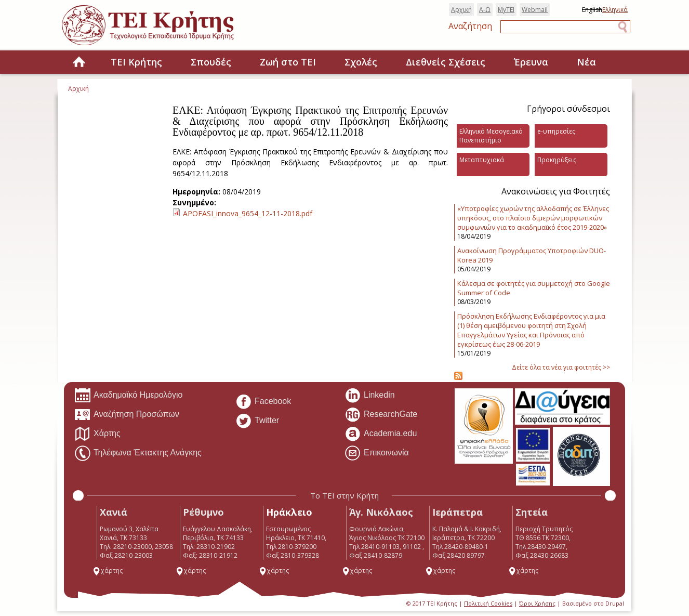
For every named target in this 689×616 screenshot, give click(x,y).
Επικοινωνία (377, 453)
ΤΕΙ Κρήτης (136, 62)
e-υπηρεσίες (556, 131)
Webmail (535, 10)
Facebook (263, 402)
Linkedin (370, 396)
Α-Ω (485, 10)
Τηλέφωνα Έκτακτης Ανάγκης (138, 453)
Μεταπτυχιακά (482, 160)
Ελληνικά (615, 10)
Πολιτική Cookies (488, 603)
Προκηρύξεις (557, 160)
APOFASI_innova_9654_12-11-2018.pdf (248, 213)
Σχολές (361, 62)
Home (79, 63)
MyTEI (506, 10)
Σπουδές (211, 62)
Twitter (257, 421)
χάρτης (108, 571)
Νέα (586, 62)
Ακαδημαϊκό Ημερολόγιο (128, 396)
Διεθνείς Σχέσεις (446, 62)
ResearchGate (381, 415)
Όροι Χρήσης (537, 603)
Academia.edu (381, 434)
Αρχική (461, 10)
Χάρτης (97, 434)
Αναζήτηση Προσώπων (127, 415)
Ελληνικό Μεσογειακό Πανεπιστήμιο (491, 136)
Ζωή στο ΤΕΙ (288, 62)
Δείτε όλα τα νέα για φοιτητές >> (561, 367)
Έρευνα (531, 62)
